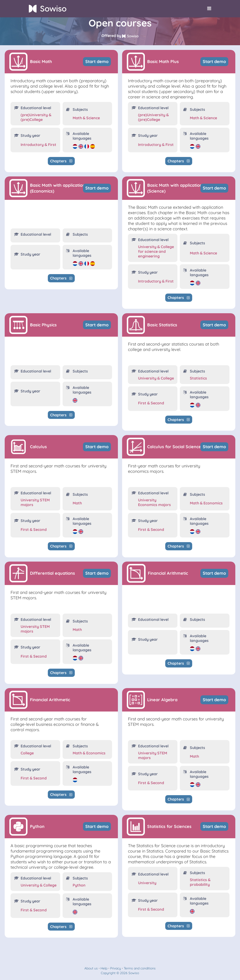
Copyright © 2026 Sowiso (120, 973)
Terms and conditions (140, 968)
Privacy (116, 968)
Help (104, 968)
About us (91, 968)
